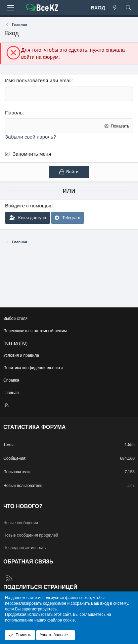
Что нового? (23, 506)
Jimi (131, 486)
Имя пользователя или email (38, 80)
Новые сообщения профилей (31, 535)
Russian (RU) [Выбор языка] (15, 343)
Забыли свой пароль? (31, 137)
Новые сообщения (21, 523)
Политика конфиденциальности (33, 368)
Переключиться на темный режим (35, 331)
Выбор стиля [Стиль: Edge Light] (15, 318)
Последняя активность (25, 548)
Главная (11, 393)
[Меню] (10, 8)
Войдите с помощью (29, 206)
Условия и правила (21, 355)
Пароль (14, 113)
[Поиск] (128, 8)
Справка (11, 380)
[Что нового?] (115, 8)
